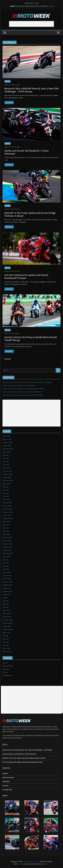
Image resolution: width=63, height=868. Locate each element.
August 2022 (6, 557)
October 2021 (7, 588)
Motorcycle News (8, 666)
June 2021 (6, 601)
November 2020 (8, 623)
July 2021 (5, 598)
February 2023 (7, 538)
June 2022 (6, 563)
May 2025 (6, 461)
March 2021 (6, 610)
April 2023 (6, 531)
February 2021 (7, 614)
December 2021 (8, 582)
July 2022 (5, 560)
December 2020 (8, 620)
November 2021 (8, 585)
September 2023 (8, 519)
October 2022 (7, 550)
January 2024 (7, 506)
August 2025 (6, 452)
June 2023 (6, 525)
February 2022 (7, 576)
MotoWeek (6, 669)
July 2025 (5, 455)
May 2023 (6, 528)
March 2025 (6, 468)
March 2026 (6, 436)
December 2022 (8, 544)
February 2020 (7, 652)
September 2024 (8, 480)
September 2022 (8, 553)
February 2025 (7, 471)
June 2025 (6, 458)
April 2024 (6, 496)
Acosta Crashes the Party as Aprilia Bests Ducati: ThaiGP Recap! (31, 339)
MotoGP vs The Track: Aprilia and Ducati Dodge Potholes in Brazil (30, 214)
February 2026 (7, 439)
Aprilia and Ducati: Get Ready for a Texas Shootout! (27, 152)
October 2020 (7, 626)
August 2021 (6, 595)
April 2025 (6, 465)
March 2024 (6, 500)
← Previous (7, 359)
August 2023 (6, 522)
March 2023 (6, 534)
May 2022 (6, 566)
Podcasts (8, 81)
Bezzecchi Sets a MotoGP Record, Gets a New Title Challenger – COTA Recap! (31, 7)
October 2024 (7, 477)
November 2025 (8, 442)
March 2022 (6, 572)
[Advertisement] (31, 24)
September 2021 (8, 591)
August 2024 (6, 484)
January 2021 (7, 617)
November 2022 (8, 547)
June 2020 (6, 639)
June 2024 (6, 490)
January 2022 (7, 579)
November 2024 (8, 474)
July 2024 (5, 487)
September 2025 (8, 449)
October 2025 (7, 446)
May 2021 (6, 604)
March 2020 (6, 648)
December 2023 (8, 509)
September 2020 (8, 629)
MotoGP (5, 663)
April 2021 (6, 607)
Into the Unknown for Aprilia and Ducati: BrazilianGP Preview (26, 276)
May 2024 (6, 493)
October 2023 (7, 515)
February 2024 (7, 503)
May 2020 (6, 642)
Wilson (18, 85)
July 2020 (5, 636)
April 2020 (6, 645)
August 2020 (6, 633)
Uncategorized (7, 675)
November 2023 (8, 512)
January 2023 (7, 541)
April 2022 (6, 569)
